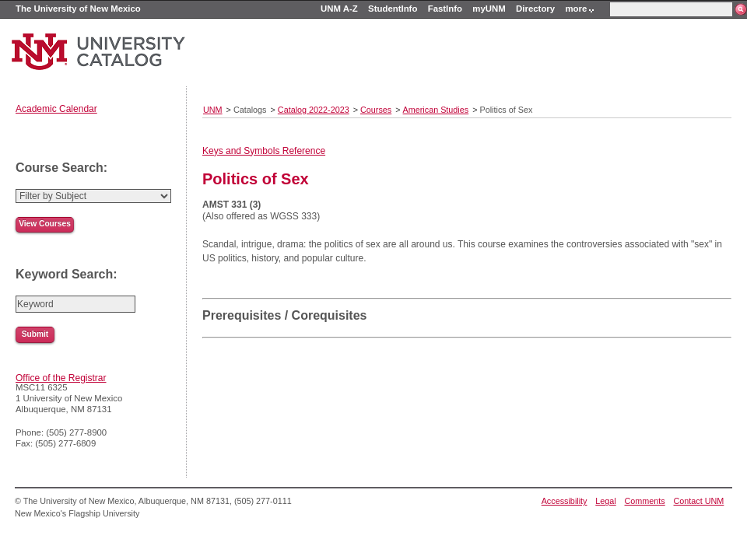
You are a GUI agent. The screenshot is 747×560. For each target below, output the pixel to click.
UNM (213, 110)
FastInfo (445, 9)
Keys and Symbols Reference (264, 151)
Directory (535, 9)
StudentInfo (393, 9)
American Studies (436, 110)
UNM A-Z (339, 9)
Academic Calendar (56, 109)
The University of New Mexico (78, 9)
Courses (376, 110)
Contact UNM (699, 501)
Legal (605, 501)
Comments (645, 501)
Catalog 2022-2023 (314, 110)
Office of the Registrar (61, 378)
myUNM (489, 9)
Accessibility (565, 501)
